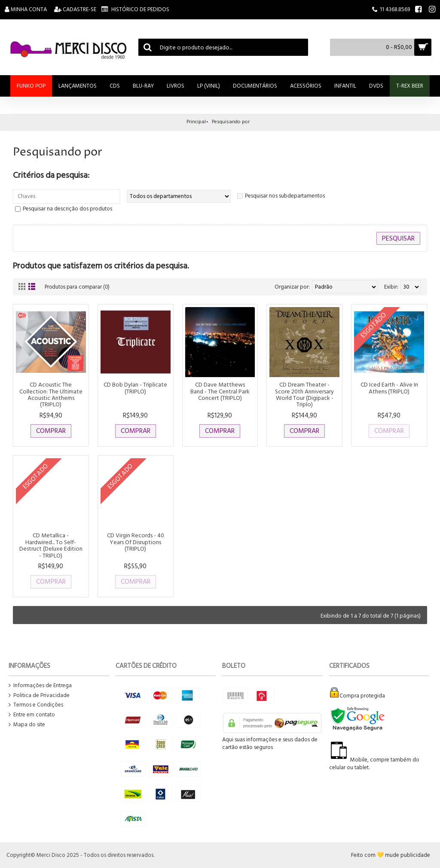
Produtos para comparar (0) (79, 287)
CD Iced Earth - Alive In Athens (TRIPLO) (389, 388)
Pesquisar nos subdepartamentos (285, 196)
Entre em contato (32, 715)
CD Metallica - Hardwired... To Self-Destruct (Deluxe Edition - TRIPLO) (51, 545)
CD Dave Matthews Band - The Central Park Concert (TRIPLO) (220, 391)
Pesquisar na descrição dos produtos (67, 209)
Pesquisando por (231, 122)
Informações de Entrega (40, 686)
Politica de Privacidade (39, 696)
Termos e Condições (36, 705)
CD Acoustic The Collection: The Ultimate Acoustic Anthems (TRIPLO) (51, 394)
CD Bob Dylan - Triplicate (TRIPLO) (135, 388)
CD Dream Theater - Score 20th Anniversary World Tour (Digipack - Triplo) (304, 394)
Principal (196, 122)
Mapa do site (27, 725)
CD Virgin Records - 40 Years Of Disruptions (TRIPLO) (136, 542)
